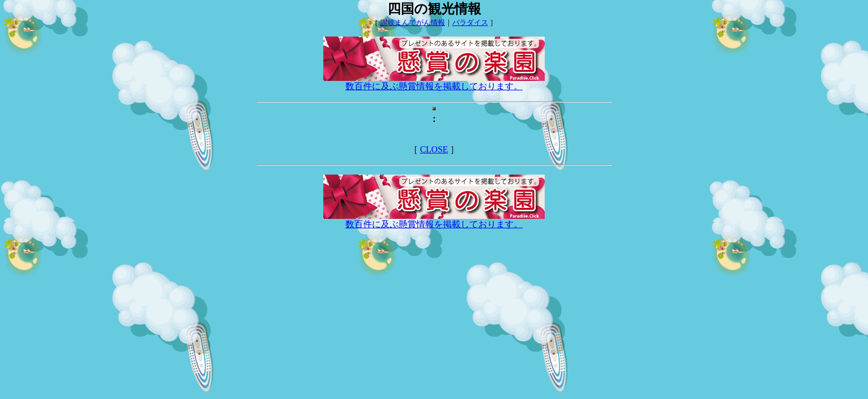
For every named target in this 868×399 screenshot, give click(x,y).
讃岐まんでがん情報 (413, 22)
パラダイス (470, 22)
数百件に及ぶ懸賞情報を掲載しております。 (434, 82)
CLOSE (434, 149)
